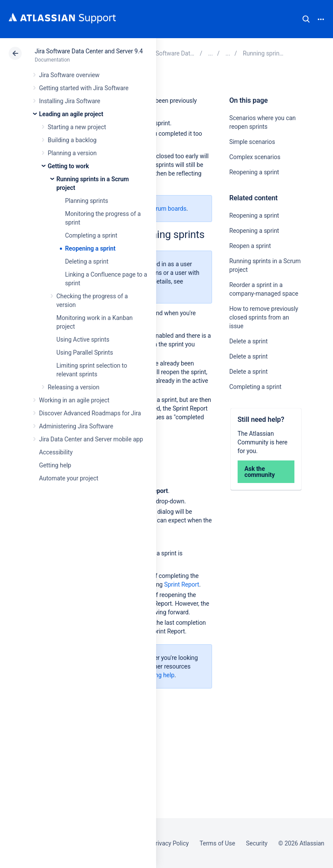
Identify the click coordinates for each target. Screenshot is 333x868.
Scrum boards (168, 209)
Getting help (55, 465)
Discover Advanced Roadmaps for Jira (90, 413)
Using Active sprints (83, 339)
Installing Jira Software (70, 101)
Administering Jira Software (76, 426)
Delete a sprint (249, 341)
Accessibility (56, 452)
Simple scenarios (252, 142)
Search (306, 19)
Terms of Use (217, 843)
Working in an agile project (74, 400)
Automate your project (69, 478)
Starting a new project (77, 127)
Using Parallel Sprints (85, 352)
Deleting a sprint (87, 261)
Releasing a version (73, 387)
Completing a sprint (91, 235)
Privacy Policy (170, 843)
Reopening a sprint (90, 248)
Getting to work (68, 166)
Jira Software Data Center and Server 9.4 (89, 51)
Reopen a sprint (250, 246)
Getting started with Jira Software (84, 88)
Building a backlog (72, 140)
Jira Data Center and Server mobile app (91, 439)
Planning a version (72, 153)
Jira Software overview (69, 75)
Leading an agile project (71, 114)
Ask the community (260, 472)
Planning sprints (87, 201)
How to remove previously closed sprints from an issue (264, 317)
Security (257, 843)
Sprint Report (182, 584)
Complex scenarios (255, 157)
